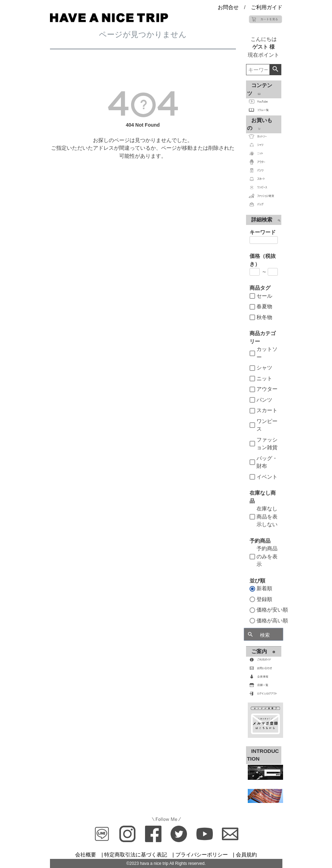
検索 (275, 70)
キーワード (263, 232)
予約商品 (260, 541)
